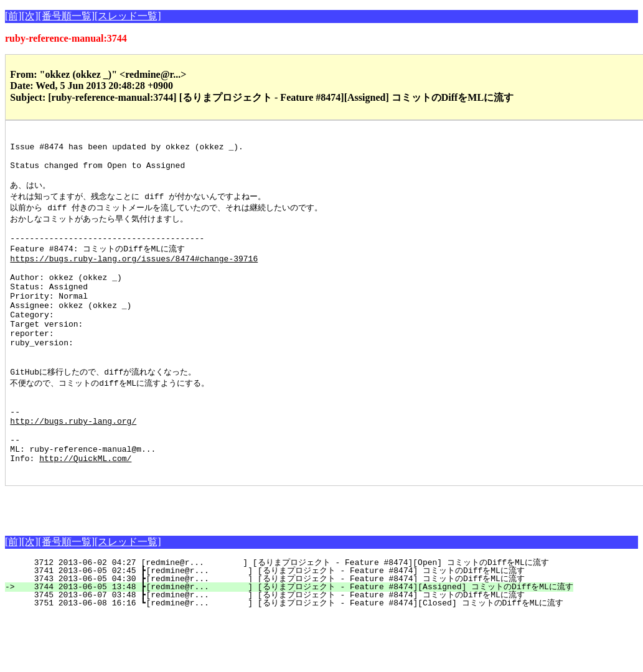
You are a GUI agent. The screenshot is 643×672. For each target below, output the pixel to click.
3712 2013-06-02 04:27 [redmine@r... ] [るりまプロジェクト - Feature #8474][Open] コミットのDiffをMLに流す (284, 619)
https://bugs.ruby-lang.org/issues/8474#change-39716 (134, 276)
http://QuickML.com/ (85, 513)
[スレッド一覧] (128, 16)
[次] (30, 16)
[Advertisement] (151, 561)
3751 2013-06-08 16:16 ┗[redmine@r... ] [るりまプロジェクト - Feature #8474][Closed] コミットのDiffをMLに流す (291, 660)
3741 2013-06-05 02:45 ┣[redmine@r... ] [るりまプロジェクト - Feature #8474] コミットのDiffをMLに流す (272, 627)
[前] (13, 16)
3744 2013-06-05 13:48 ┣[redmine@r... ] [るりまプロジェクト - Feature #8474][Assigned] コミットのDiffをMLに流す (296, 643)
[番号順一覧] (66, 16)
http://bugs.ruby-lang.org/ (73, 468)
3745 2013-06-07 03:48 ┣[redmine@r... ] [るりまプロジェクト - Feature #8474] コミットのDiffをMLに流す (272, 651)
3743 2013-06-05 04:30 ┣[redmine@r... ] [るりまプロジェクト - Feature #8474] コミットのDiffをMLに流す (272, 635)
